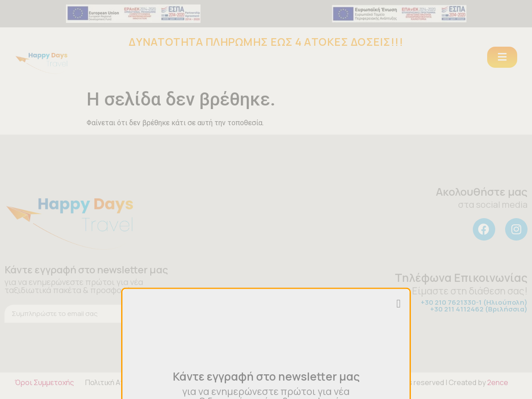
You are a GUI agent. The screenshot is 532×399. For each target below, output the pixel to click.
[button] (502, 57)
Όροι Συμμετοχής (44, 382)
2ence (498, 382)
